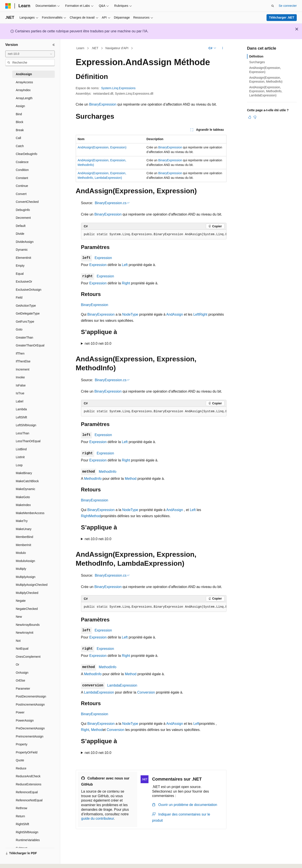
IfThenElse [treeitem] (23, 361)
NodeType (130, 314)
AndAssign (175, 314)
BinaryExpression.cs (111, 203)
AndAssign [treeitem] (24, 74)
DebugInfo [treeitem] (23, 210)
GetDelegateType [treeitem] (28, 313)
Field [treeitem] (19, 297)
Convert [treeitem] (21, 194)
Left (125, 265)
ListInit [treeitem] (20, 457)
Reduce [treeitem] (21, 768)
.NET (95, 48)
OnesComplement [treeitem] (28, 657)
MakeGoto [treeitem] (23, 497)
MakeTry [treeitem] (22, 521)
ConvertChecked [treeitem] (27, 202)
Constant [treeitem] (22, 178)
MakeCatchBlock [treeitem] (27, 481)
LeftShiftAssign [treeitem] (26, 425)
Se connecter (288, 6)
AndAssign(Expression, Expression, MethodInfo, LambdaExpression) (266, 91)
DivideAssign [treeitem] (25, 242)
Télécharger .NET (282, 17)
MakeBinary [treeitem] (24, 473)
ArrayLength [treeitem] (24, 98)
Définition (256, 56)
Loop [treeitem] (19, 465)
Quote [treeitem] (20, 760)
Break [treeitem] (20, 130)
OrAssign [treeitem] (22, 673)
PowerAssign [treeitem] (25, 720)
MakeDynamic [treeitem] (26, 489)
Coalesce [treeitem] (22, 162)
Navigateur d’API (117, 48)
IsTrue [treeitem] (20, 393)
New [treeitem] (19, 617)
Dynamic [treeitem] (22, 250)
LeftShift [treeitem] (21, 417)
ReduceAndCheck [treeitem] (28, 776)
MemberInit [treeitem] (23, 545)
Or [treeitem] (18, 664)
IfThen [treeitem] (20, 353)
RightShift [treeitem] (22, 824)
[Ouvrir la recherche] (273, 6)
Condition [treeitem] (22, 170)
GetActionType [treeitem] (26, 306)
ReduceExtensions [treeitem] (29, 784)
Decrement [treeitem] (23, 218)
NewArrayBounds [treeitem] (28, 625)
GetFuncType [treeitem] (25, 322)
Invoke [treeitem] (20, 377)
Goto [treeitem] (19, 329)
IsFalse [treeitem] (21, 385)
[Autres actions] (222, 48)
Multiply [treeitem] (21, 569)
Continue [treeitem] (22, 186)
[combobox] (30, 54)
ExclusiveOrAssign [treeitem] (29, 290)
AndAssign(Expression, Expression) (102, 147)
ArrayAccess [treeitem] (24, 82)
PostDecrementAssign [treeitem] (31, 696)
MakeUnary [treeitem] (24, 529)
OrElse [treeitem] (20, 680)
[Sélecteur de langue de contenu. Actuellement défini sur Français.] (16, 861)
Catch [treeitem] (20, 146)
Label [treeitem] (19, 401)
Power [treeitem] (20, 712)
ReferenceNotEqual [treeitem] (29, 800)
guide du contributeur (98, 818)
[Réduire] (54, 45)
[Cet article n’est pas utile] (255, 117)
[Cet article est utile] (250, 117)
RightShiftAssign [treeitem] (27, 832)
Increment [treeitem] (23, 369)
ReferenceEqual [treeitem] (27, 792)
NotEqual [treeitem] (22, 649)
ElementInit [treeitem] (23, 258)
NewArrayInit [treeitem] (25, 633)
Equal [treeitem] (20, 274)
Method (131, 479)
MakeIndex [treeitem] (23, 505)
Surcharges (257, 62)
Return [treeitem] (20, 816)
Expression (103, 258)
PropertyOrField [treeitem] (27, 752)
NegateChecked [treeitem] (27, 609)
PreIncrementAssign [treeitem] (30, 736)
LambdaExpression (122, 685)
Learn (80, 48)
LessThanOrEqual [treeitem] (28, 441)
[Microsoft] (8, 6)
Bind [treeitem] (19, 114)
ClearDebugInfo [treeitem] (26, 154)
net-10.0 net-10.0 (98, 344)
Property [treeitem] (22, 744)
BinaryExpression (103, 104)
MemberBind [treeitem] (24, 537)
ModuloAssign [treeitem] (25, 561)
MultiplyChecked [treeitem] (27, 593)
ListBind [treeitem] (21, 449)
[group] (154, 235)
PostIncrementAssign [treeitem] (30, 704)
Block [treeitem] (19, 122)
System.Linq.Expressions (118, 88)
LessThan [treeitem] (22, 433)
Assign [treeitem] (20, 106)
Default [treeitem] (21, 226)
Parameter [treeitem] (23, 689)
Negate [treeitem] (21, 601)
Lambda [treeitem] (21, 409)
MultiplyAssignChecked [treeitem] (32, 585)
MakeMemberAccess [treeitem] (30, 513)
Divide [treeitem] (20, 234)
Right (126, 283)
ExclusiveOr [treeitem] (24, 282)
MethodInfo (108, 472)
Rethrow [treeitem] (21, 808)
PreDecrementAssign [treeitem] (30, 728)
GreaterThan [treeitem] (24, 337)
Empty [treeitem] (20, 266)
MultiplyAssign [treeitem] (26, 577)
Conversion (146, 692)
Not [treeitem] (18, 641)
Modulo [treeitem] (21, 553)
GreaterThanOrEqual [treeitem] (30, 345)
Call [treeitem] (18, 138)
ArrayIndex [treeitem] (23, 90)
